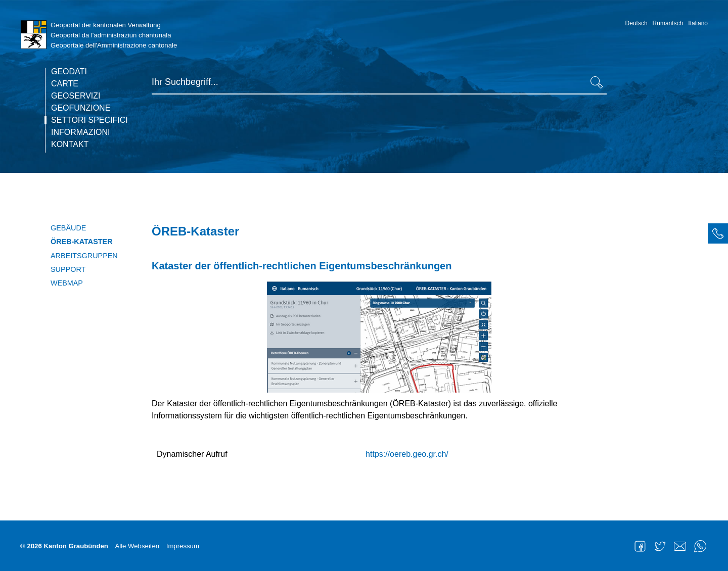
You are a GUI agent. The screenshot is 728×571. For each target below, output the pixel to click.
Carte (65, 84)
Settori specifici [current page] (89, 120)
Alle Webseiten (137, 546)
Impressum (183, 546)
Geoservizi (76, 96)
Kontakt (70, 145)
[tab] (718, 233)
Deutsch (636, 23)
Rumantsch (668, 23)
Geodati (69, 72)
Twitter (660, 546)
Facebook (640, 546)
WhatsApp (700, 546)
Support (68, 269)
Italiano (698, 23)
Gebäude (68, 228)
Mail (680, 546)
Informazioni (80, 132)
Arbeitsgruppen (84, 256)
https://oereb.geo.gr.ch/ (407, 454)
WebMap (67, 283)
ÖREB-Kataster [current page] (82, 242)
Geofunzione (81, 108)
